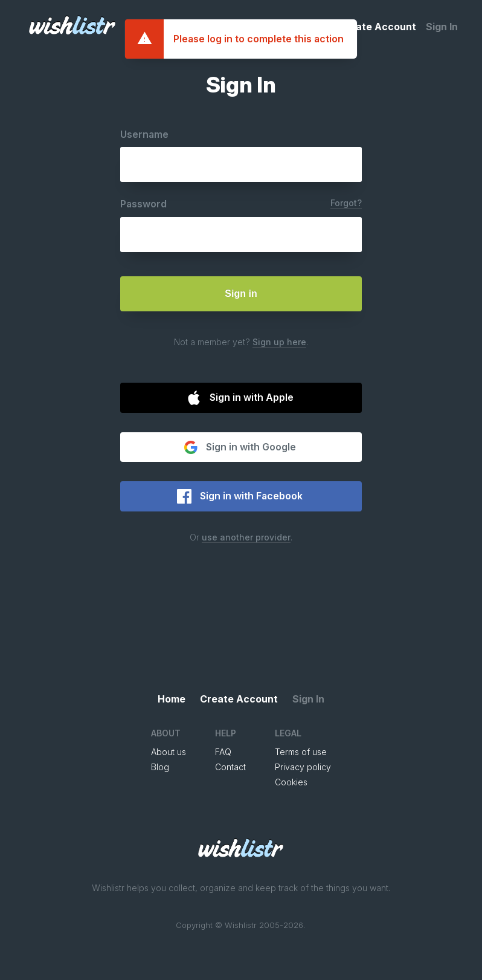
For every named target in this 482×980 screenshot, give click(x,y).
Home (315, 27)
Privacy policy (303, 767)
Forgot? (346, 203)
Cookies (291, 782)
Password (143, 204)
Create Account (377, 27)
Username (144, 134)
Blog (160, 767)
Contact (230, 767)
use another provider (246, 537)
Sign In (442, 27)
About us (169, 752)
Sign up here (279, 342)
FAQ (223, 752)
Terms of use (301, 752)
